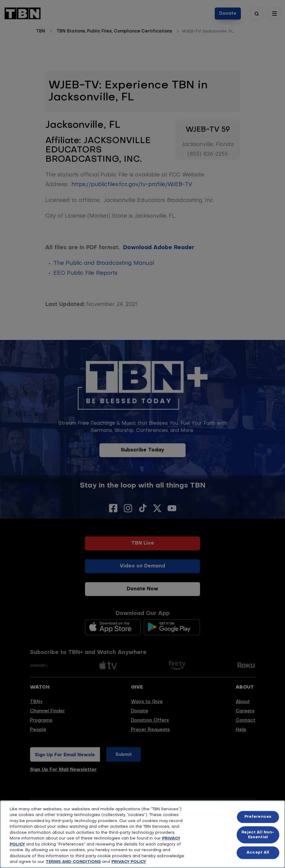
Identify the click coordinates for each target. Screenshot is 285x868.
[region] (142, 834)
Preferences (258, 817)
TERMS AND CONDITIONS (73, 862)
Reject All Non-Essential (258, 835)
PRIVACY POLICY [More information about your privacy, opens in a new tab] (129, 862)
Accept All (258, 853)
